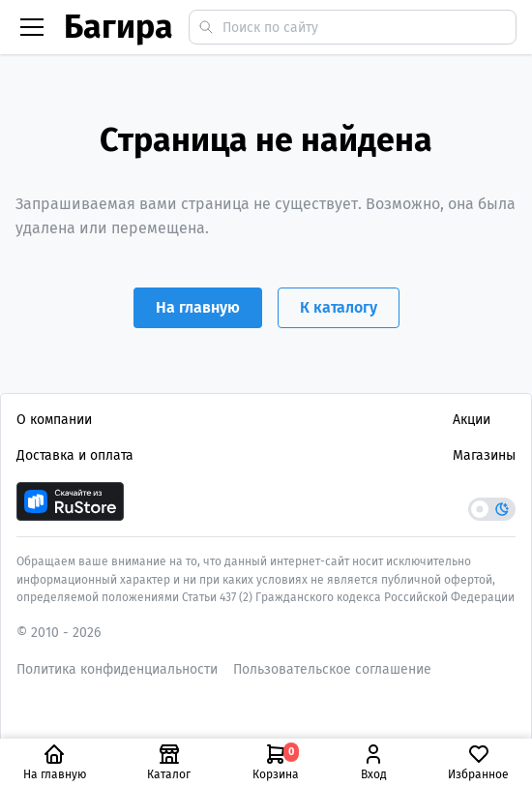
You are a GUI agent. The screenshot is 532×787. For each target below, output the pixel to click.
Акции (472, 420)
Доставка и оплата (75, 455)
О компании (54, 420)
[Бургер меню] (32, 27)
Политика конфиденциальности (117, 669)
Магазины (484, 455)
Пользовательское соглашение (332, 669)
